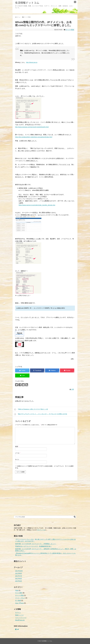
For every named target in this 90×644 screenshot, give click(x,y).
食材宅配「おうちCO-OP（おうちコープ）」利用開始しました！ (36, 544)
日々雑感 (18, 601)
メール (18, 453)
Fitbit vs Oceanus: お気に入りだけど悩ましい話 (31, 409)
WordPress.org (20, 620)
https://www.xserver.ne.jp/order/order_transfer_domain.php (37, 205)
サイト (17, 459)
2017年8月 (19, 573)
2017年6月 (19, 579)
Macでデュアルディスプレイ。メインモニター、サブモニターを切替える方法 (40, 414)
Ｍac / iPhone (19, 603)
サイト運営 (19, 593)
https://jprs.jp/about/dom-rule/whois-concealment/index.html (34, 137)
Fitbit (17, 590)
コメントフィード (21, 618)
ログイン (18, 613)
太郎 (73, 389)
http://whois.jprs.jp (32, 62)
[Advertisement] (27, 500)
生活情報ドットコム (27, 3)
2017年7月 (19, 576)
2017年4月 (19, 581)
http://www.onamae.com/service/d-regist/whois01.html (32, 127)
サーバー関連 (70, 30)
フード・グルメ (20, 598)
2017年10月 (19, 571)
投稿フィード (19, 615)
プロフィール (41, 530)
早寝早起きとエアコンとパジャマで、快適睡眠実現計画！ (33, 546)
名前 (17, 446)
